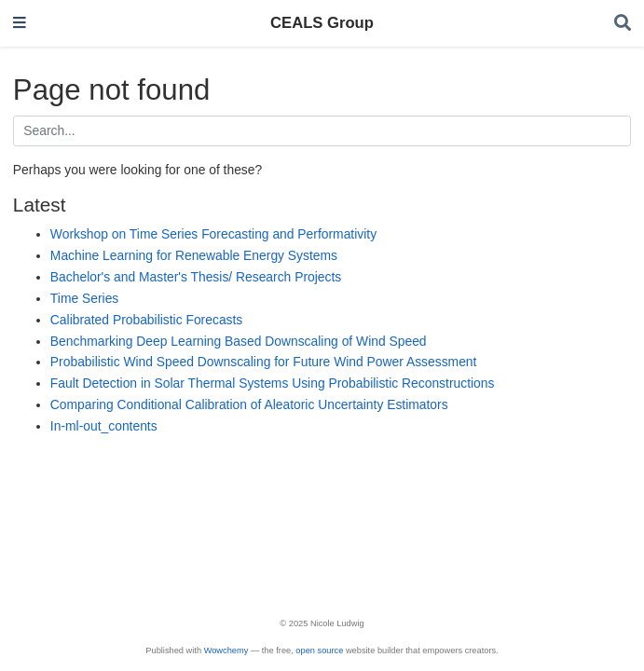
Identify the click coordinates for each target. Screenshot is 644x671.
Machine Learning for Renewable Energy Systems (194, 255)
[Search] (623, 24)
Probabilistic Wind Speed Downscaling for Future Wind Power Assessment (264, 362)
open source (319, 650)
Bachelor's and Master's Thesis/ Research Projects (196, 277)
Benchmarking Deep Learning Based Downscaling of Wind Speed (239, 341)
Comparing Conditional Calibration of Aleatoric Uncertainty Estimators (249, 404)
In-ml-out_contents (104, 426)
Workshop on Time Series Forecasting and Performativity (213, 234)
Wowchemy (226, 650)
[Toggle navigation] (20, 24)
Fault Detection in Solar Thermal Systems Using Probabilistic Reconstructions (273, 383)
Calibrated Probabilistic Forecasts (146, 320)
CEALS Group (322, 23)
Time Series (84, 298)
